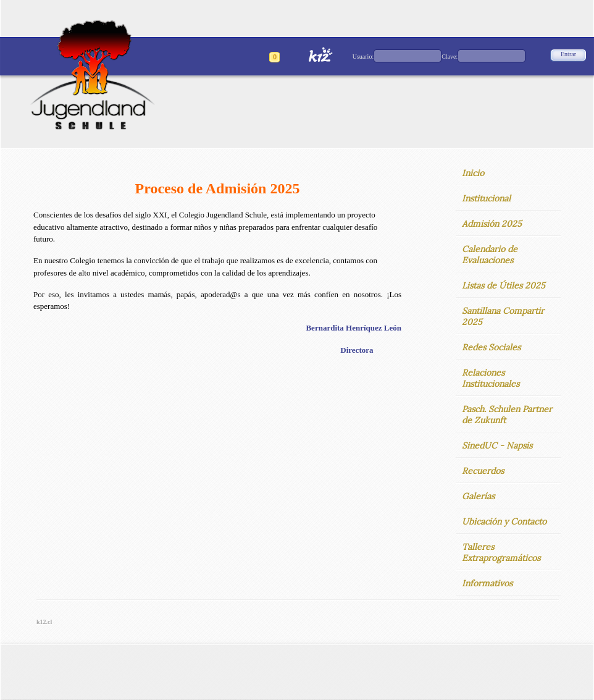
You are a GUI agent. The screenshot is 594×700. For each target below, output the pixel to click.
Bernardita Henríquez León (353, 328)
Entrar (568, 54)
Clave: (450, 57)
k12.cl (44, 622)
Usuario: (363, 57)
